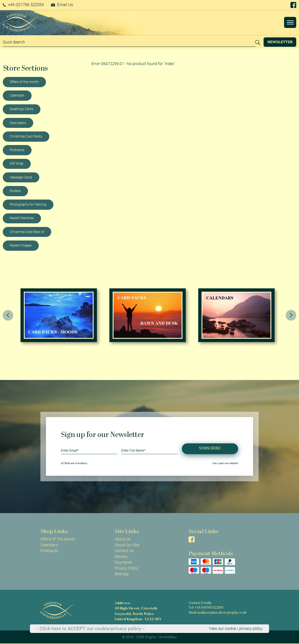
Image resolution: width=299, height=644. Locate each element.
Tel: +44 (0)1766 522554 (206, 608)
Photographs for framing (28, 205)
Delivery (121, 557)
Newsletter (280, 42)
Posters (15, 191)
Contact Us (124, 551)
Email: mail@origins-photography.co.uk (217, 613)
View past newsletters (225, 463)
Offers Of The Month (58, 539)
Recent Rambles (22, 218)
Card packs (18, 123)
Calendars (17, 95)
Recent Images (21, 245)
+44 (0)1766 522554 (23, 5)
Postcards (17, 150)
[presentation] (8, 315)
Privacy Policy (127, 568)
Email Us (62, 5)
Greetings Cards (21, 109)
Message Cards (21, 177)
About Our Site (127, 545)
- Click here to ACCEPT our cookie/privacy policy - (90, 629)
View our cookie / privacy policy (236, 629)
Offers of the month (24, 82)
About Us (123, 539)
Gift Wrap (17, 164)
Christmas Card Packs (26, 136)
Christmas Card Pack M (27, 232)
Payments (123, 562)
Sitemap (122, 574)
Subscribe (210, 448)
